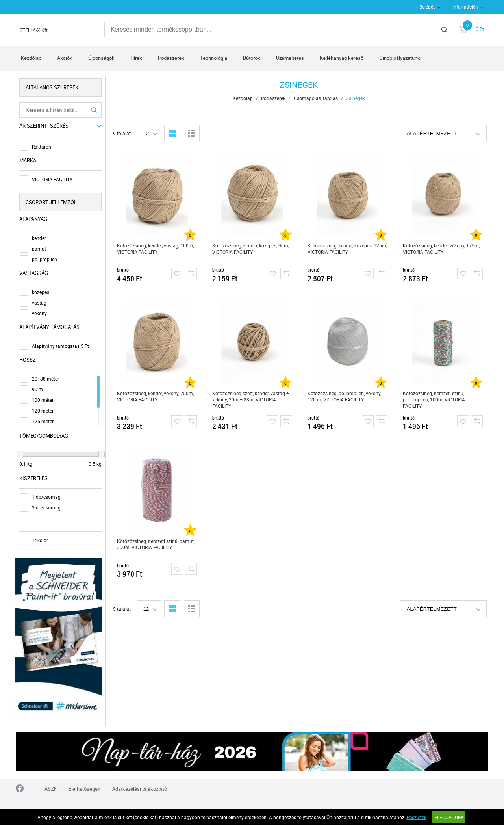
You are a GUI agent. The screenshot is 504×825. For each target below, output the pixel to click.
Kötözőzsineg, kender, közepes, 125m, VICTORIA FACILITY (347, 249)
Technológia (214, 58)
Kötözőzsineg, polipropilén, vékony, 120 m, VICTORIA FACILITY (344, 396)
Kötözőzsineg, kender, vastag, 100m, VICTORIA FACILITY (155, 249)
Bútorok (252, 58)
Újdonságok (101, 58)
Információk (465, 7)
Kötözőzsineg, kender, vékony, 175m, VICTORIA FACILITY (441, 249)
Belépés (427, 7)
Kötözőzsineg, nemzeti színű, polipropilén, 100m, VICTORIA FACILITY (434, 399)
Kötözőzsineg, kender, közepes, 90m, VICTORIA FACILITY (251, 249)
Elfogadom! (449, 817)
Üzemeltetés (290, 58)
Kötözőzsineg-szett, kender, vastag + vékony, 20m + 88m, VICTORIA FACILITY (251, 399)
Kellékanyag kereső (342, 58)
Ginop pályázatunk (400, 58)
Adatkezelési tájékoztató (140, 788)
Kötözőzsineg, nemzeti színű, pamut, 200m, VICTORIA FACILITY (156, 544)
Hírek (136, 58)
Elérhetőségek (84, 788)
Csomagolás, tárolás (316, 98)
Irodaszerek (171, 58)
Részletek (417, 817)
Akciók (65, 58)
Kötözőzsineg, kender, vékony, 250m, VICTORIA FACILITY (155, 396)
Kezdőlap (31, 58)
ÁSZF (51, 788)
